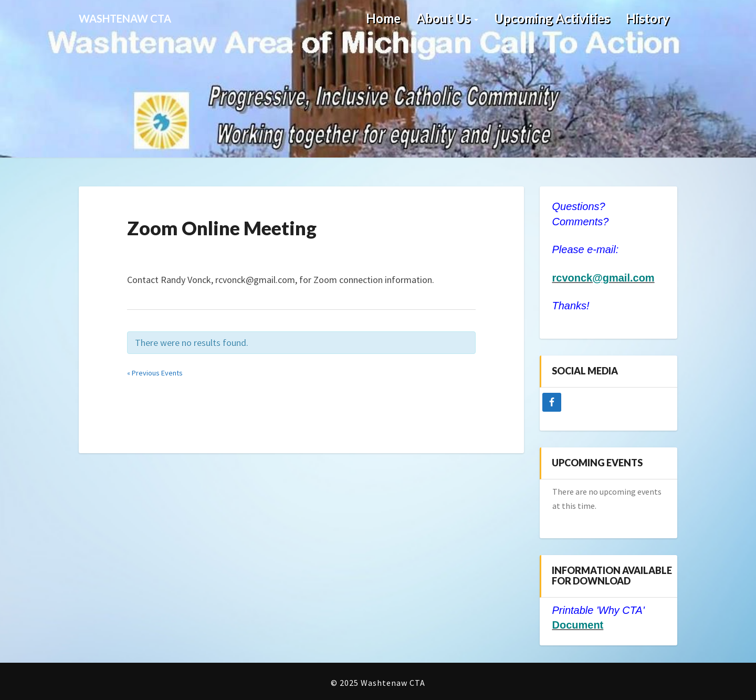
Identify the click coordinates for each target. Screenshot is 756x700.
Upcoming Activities (552, 18)
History (648, 18)
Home (383, 18)
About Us (447, 18)
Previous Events (155, 373)
